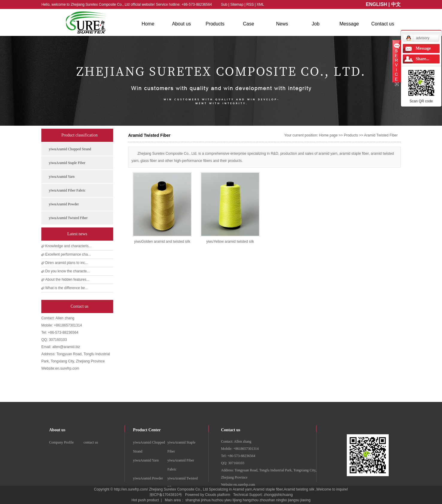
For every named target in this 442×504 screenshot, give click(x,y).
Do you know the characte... (68, 271)
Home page (328, 135)
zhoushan (267, 500)
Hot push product (145, 500)
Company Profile (61, 442)
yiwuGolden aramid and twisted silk (162, 242)
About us (181, 24)
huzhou (217, 500)
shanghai (193, 500)
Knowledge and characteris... (68, 246)
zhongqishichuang (278, 495)
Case (248, 24)
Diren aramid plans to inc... (67, 263)
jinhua (206, 500)
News (282, 24)
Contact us (383, 24)
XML (260, 4)
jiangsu (293, 500)
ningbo (281, 500)
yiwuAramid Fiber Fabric (67, 190)
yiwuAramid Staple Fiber (67, 163)
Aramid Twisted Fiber (381, 135)
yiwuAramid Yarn (62, 177)
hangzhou (251, 500)
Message (349, 24)
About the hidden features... (67, 280)
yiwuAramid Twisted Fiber (68, 218)
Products (215, 24)
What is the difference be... (67, 288)
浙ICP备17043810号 (166, 495)
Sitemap (237, 4)
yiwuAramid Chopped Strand (70, 149)
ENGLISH (377, 4)
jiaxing (305, 500)
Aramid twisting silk (299, 489)
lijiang (237, 500)
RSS (250, 4)
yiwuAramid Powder (64, 204)
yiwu (228, 500)
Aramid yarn (242, 489)
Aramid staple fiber (268, 489)
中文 (396, 4)
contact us (91, 442)
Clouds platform (218, 495)
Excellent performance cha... (68, 254)
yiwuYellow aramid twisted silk (230, 242)
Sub (224, 4)
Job (316, 24)
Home (148, 24)
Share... (422, 59)
